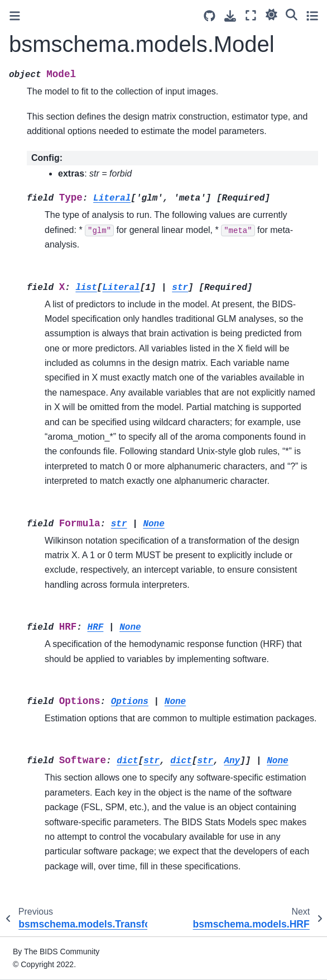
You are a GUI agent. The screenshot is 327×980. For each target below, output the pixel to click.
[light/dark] (271, 14)
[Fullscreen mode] (251, 15)
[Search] (292, 14)
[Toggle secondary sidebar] (312, 15)
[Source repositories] (210, 16)
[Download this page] (230, 16)
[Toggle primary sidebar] (15, 16)
